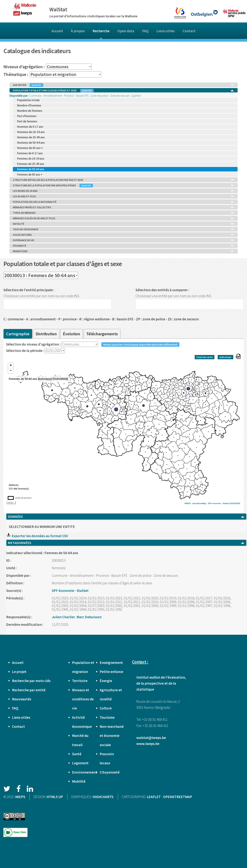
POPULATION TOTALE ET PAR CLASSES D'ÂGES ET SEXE (123, 91)
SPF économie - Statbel (218, 503)
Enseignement (111, 663)
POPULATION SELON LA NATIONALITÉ (123, 202)
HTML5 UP (55, 797)
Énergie (106, 681)
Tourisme (107, 717)
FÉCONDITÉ (123, 246)
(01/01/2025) (235, 503)
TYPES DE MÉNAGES (123, 213)
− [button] (11, 371)
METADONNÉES (126, 543)
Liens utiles (166, 31)
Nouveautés (22, 699)
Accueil (57, 31)
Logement (80, 763)
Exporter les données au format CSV (37, 536)
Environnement (85, 772)
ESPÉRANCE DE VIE (123, 240)
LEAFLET (154, 797)
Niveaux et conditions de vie (83, 699)
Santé (77, 754)
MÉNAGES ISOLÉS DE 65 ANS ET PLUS (123, 218)
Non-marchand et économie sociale (112, 736)
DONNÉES (126, 517)
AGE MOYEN (123, 85)
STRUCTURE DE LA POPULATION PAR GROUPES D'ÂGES (123, 185)
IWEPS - (188, 503)
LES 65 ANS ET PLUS (123, 196)
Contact (189, 31)
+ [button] (11, 366)
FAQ (145, 31)
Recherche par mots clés (31, 681)
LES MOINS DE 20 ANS (123, 191)
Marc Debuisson (89, 617)
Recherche (101, 31)
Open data (126, 31)
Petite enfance (111, 672)
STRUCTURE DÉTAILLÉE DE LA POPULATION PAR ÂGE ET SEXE (123, 180)
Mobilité (79, 781)
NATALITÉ (123, 224)
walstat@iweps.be (151, 738)
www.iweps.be (148, 744)
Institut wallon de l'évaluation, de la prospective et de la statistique (161, 683)
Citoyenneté (110, 772)
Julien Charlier (63, 617)
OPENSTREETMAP (178, 797)
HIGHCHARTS (103, 797)
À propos (78, 31)
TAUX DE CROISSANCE (123, 229)
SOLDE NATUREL (123, 235)
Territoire (80, 681)
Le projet (19, 672)
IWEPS (20, 797)
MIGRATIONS (123, 251)
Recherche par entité (29, 690)
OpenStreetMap (199, 503)
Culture (106, 708)
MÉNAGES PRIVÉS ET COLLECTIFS (123, 207)
